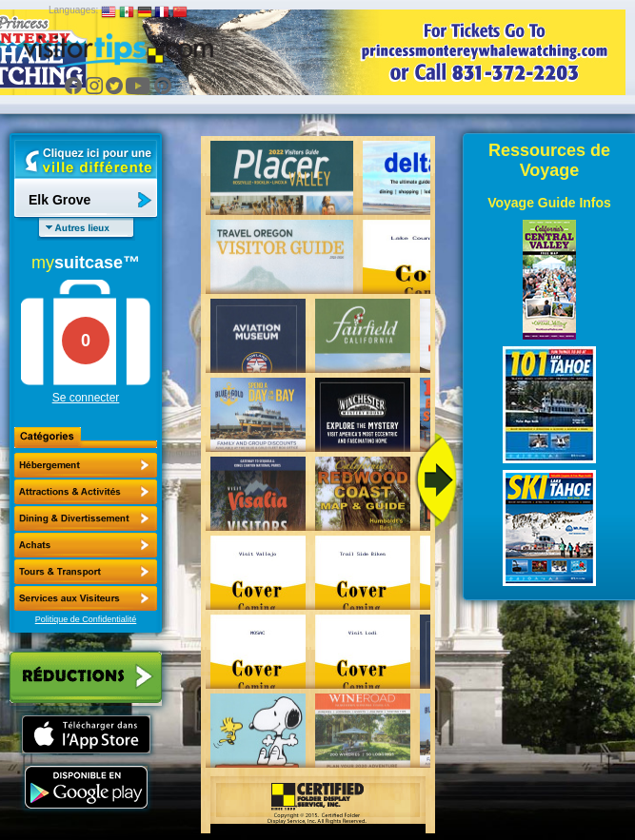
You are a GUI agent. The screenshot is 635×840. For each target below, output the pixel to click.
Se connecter (86, 398)
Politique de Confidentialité (86, 619)
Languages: (73, 10)
